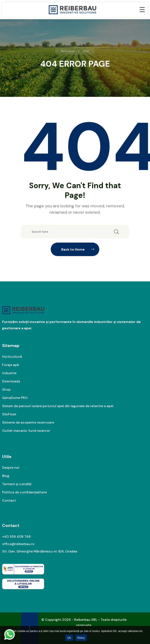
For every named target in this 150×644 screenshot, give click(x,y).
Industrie (9, 373)
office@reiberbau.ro (18, 544)
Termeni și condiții (17, 484)
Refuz (81, 638)
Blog (6, 476)
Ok (69, 638)
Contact (9, 500)
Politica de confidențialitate (25, 492)
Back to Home (79, 249)
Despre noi (11, 468)
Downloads (11, 381)
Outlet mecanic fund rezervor (26, 431)
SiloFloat (9, 414)
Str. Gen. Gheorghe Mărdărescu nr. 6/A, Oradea (40, 551)
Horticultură (12, 357)
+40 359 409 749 (16, 537)
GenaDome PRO (15, 398)
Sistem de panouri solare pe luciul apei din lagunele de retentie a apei (58, 406)
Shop (6, 390)
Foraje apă (10, 365)
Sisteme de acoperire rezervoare (28, 422)
